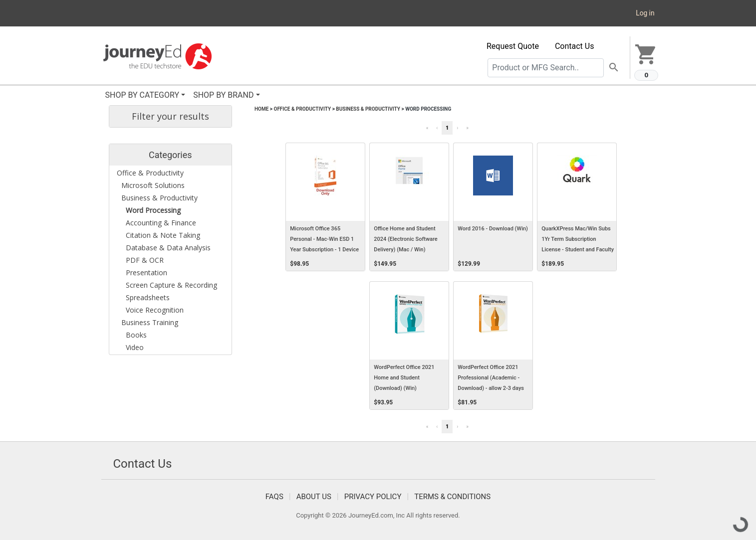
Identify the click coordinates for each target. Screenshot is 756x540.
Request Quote (513, 46)
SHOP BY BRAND (223, 95)
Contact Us (575, 46)
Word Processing (428, 109)
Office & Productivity (302, 109)
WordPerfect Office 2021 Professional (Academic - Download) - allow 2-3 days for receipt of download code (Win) (493, 388)
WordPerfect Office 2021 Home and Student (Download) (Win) (404, 378)
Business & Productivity (368, 109)
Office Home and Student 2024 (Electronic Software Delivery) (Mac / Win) (405, 239)
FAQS (274, 497)
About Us (314, 497)
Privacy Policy (373, 497)
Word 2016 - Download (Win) (493, 229)
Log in (645, 13)
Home (261, 109)
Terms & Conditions (452, 497)
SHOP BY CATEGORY (142, 95)
